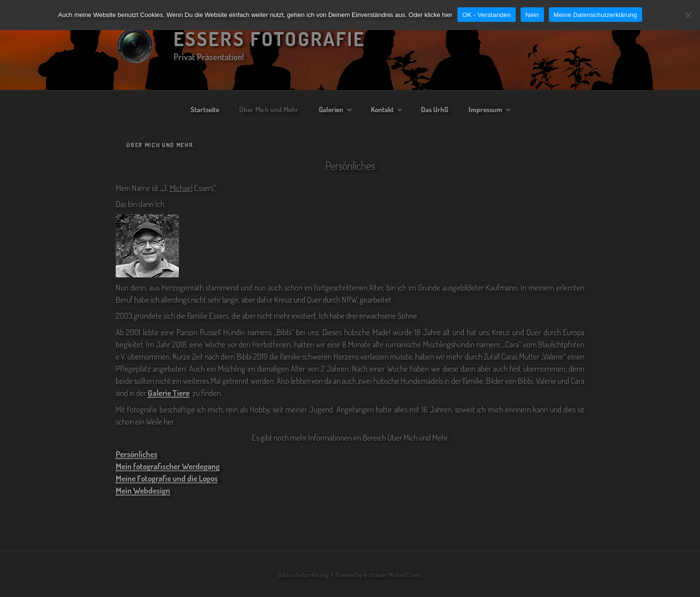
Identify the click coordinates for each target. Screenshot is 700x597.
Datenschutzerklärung (303, 575)
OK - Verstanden (487, 15)
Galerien (336, 109)
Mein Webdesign (143, 490)
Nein (532, 15)
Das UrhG (435, 109)
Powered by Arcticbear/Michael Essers (379, 575)
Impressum (490, 109)
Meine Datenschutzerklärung (595, 15)
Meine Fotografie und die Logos (167, 478)
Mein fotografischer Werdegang (168, 466)
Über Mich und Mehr (269, 109)
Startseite (205, 109)
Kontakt (387, 109)
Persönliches (137, 454)
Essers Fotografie (270, 38)
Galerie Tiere (169, 393)
